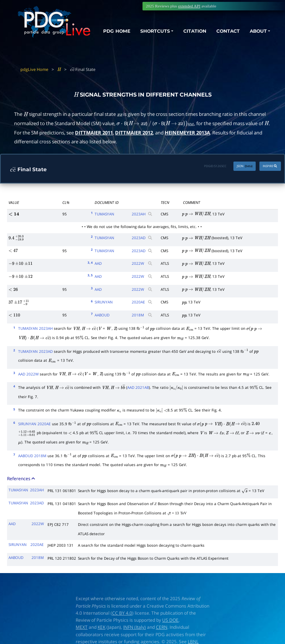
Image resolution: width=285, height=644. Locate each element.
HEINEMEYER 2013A (187, 133)
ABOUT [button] (260, 30)
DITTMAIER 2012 (134, 133)
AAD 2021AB (138, 387)
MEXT (82, 627)
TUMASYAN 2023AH (35, 328)
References (22, 478)
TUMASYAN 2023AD (35, 351)
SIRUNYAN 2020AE (35, 424)
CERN (162, 627)
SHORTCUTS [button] (155, 30)
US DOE (170, 620)
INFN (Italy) (135, 627)
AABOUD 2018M (32, 456)
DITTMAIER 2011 (94, 133)
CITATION (193, 30)
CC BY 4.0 (122, 613)
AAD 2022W (28, 374)
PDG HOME (111, 37)
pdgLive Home (34, 69)
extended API (189, 6)
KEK (101, 627)
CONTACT (228, 30)
